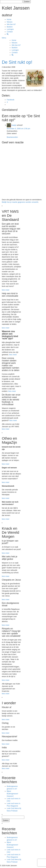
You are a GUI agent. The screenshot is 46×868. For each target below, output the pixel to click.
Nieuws (10, 22)
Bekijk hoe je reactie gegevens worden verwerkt (20, 202)
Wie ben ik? (11, 24)
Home (9, 19)
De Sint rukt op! (17, 62)
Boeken (10, 27)
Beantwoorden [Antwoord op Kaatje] (12, 137)
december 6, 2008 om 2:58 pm (18, 129)
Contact (10, 32)
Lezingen (10, 29)
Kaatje (14, 125)
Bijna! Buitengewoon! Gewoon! (12, 794)
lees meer (6, 290)
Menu (4, 38)
